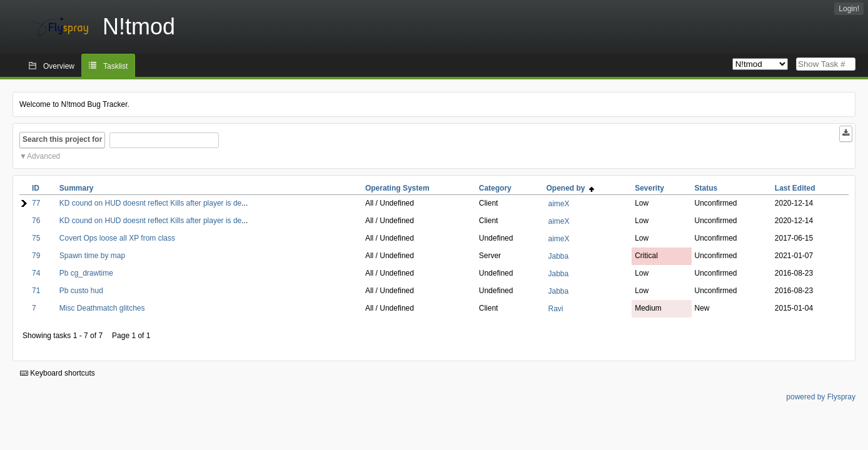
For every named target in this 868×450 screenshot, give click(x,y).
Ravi (555, 309)
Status (706, 188)
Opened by (570, 188)
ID (36, 188)
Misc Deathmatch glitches (102, 308)
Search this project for (62, 139)
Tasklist (115, 66)
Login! (849, 9)
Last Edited (795, 188)
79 (36, 256)
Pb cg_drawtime (86, 273)
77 (36, 203)
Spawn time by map (92, 256)
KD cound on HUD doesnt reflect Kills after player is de (150, 203)
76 (36, 221)
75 (36, 238)
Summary (77, 188)
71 (36, 291)
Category (495, 188)
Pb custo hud (81, 291)
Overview (59, 66)
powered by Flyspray (821, 397)
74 (36, 273)
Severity (649, 188)
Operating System (397, 188)
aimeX (558, 204)
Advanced (43, 156)
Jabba (558, 256)
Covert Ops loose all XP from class (117, 238)
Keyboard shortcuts (58, 373)
